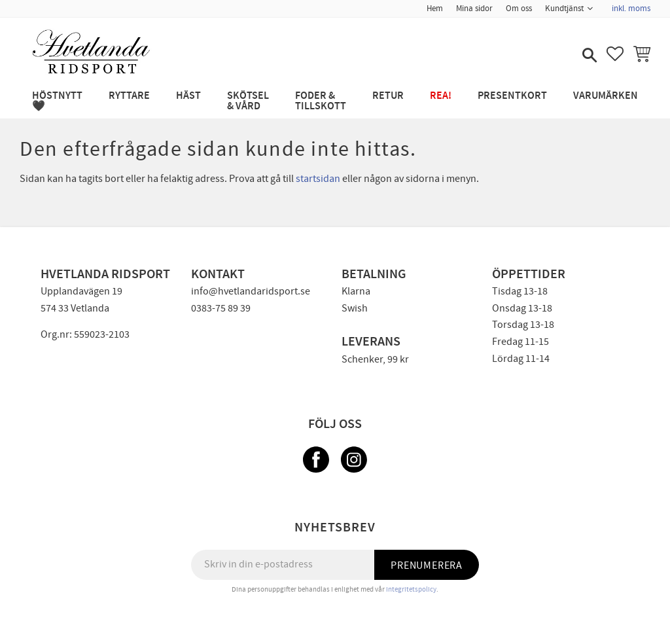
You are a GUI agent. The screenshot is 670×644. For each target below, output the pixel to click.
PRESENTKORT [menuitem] (512, 96)
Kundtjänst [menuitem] (564, 9)
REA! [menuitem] (441, 96)
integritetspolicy (411, 589)
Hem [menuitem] (435, 9)
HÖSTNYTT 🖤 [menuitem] (57, 101)
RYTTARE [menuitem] (129, 96)
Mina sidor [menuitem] (474, 9)
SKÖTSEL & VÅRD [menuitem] (248, 101)
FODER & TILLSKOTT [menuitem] (321, 101)
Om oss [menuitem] (519, 9)
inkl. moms (631, 9)
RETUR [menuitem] (388, 96)
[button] (588, 56)
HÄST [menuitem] (188, 96)
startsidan (318, 179)
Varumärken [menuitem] (606, 96)
